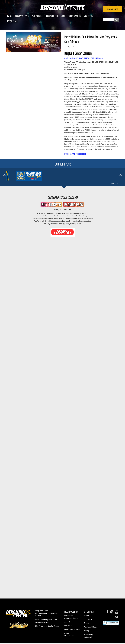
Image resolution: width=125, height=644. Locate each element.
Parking (86, 632)
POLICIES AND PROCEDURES (75, 154)
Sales (27, 16)
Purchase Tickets (90, 628)
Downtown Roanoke (72, 630)
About (64, 16)
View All (115, 185)
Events (10, 16)
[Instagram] (112, 613)
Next (121, 176)
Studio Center (53, 627)
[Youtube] (117, 613)
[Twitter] (117, 618)
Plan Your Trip (38, 16)
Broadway (19, 16)
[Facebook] (107, 613)
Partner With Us (75, 16)
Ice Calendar (12, 21)
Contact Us (88, 16)
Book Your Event (52, 16)
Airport (67, 623)
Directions (69, 627)
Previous (4, 176)
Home (86, 616)
